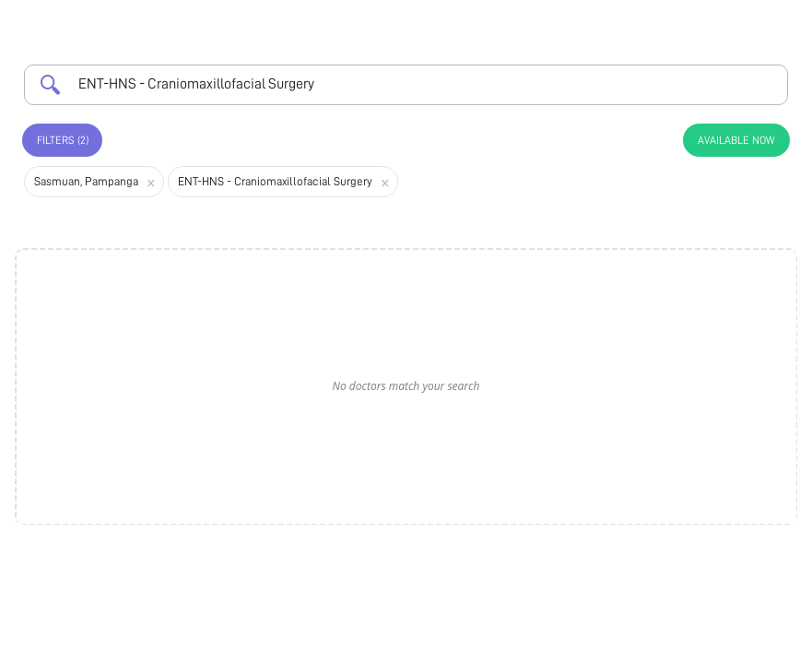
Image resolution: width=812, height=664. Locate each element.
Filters (63, 140)
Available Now (736, 140)
